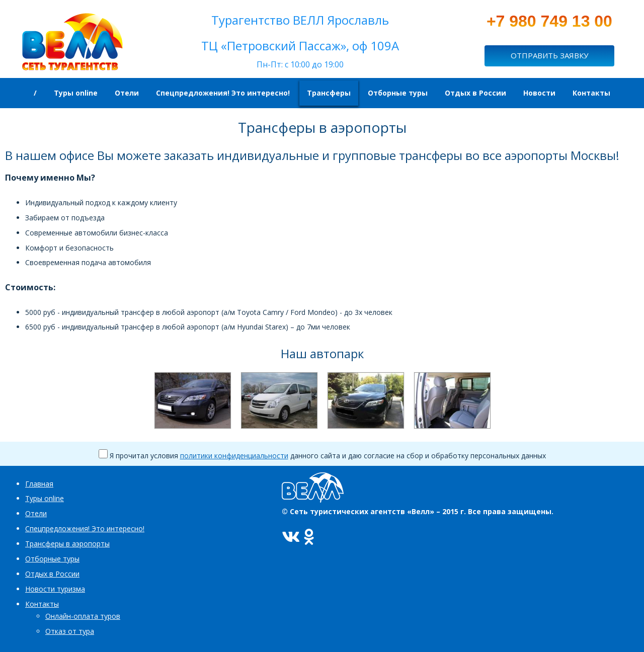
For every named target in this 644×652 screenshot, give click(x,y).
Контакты (42, 604)
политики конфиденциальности (234, 456)
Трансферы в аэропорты (67, 544)
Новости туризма (55, 589)
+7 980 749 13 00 (549, 21)
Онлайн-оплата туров (83, 616)
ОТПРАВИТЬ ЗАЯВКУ (549, 55)
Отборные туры (52, 559)
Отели (36, 513)
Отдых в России (52, 574)
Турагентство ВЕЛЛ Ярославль (300, 20)
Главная (39, 484)
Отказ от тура (70, 631)
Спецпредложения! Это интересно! (85, 528)
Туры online (45, 498)
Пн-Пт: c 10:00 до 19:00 (300, 64)
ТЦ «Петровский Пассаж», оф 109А (300, 46)
